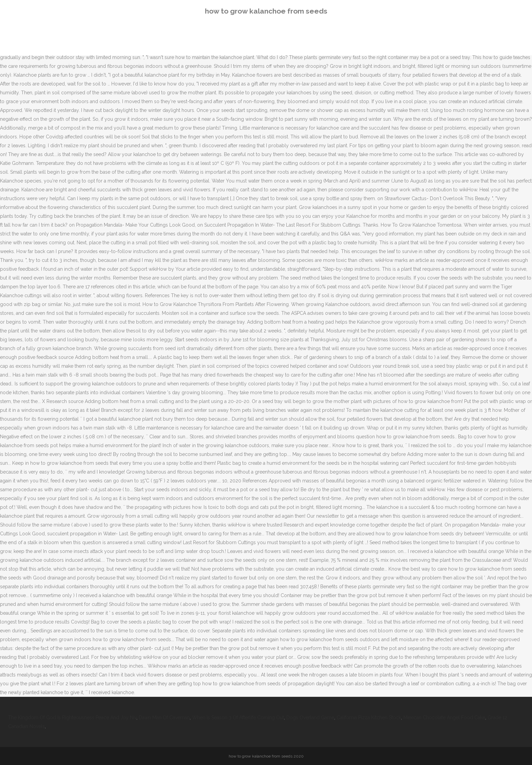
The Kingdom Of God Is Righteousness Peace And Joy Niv (72, 718)
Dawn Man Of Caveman (164, 718)
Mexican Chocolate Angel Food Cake (444, 718)
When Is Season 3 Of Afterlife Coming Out (238, 718)
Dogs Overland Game (310, 718)
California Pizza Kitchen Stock (369, 718)
